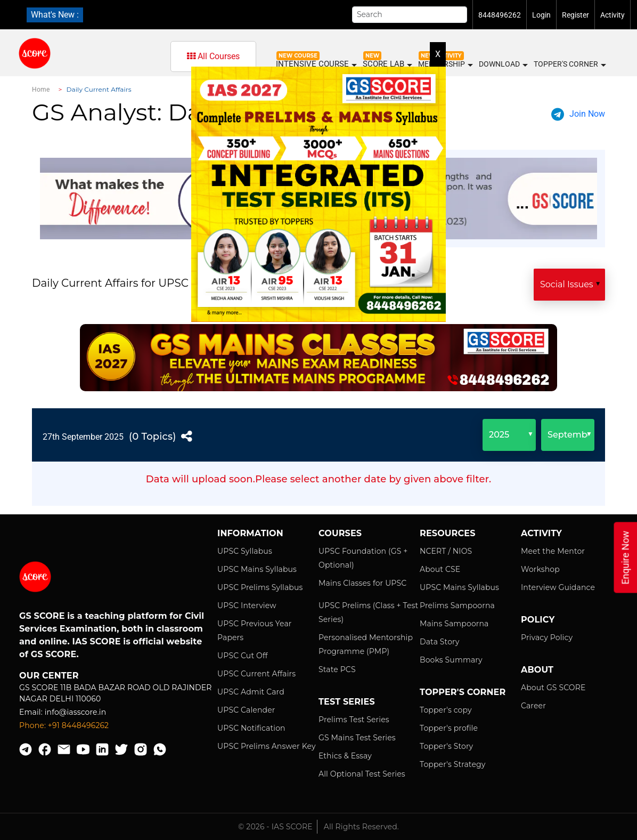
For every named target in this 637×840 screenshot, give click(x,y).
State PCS (337, 669)
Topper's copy (446, 710)
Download (503, 64)
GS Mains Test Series (357, 738)
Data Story (439, 642)
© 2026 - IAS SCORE (275, 827)
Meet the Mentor (553, 551)
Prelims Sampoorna (457, 605)
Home (41, 90)
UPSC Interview (247, 605)
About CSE (440, 569)
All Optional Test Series (362, 774)
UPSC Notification (251, 728)
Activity (612, 15)
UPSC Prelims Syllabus (260, 587)
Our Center (49, 676)
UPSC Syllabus (245, 551)
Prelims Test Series (354, 720)
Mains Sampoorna (454, 624)
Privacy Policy (547, 637)
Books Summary (451, 660)
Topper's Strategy (452, 764)
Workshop (540, 569)
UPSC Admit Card (251, 692)
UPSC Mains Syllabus (257, 569)
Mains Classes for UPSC (362, 583)
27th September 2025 (83, 437)
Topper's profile (449, 728)
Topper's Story (446, 746)
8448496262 (500, 15)
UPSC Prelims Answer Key (267, 746)
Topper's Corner (569, 64)
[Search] (410, 15)
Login (541, 15)
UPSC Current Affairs (256, 674)
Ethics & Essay (345, 756)
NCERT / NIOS (446, 551)
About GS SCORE (553, 688)
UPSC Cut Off (243, 656)
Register (575, 15)
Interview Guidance (558, 587)
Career (533, 706)
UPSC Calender (246, 710)
